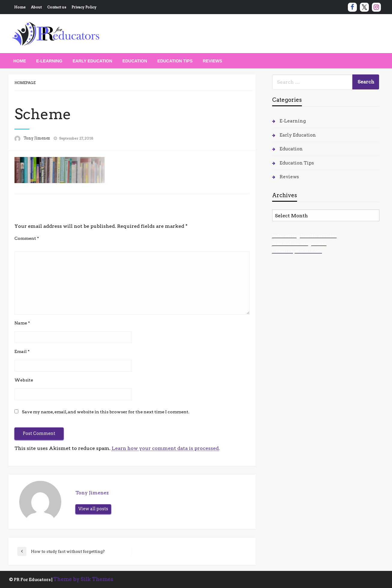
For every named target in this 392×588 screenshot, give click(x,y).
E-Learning (49, 61)
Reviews (213, 61)
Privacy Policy (84, 7)
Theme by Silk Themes (83, 579)
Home (20, 7)
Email (22, 351)
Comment (27, 238)
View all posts (93, 509)
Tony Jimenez (37, 138)
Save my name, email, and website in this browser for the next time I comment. (106, 412)
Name (22, 323)
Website (24, 380)
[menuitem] (20, 61)
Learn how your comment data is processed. (166, 448)
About (36, 7)
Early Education (93, 61)
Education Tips (175, 61)
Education (135, 61)
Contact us (57, 7)
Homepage (25, 83)
